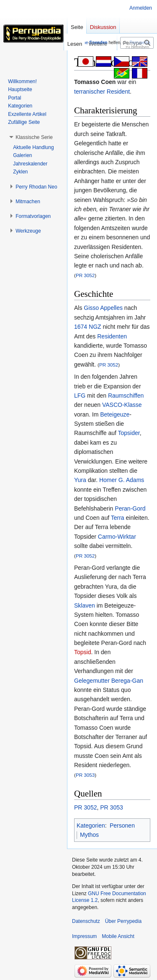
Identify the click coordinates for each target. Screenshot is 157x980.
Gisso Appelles (103, 308)
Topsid (82, 652)
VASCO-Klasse (122, 405)
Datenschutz (86, 921)
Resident (118, 92)
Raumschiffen (126, 396)
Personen (122, 825)
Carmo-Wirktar (117, 537)
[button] (34, 137)
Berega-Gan (127, 681)
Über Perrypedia (123, 921)
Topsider (129, 433)
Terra (118, 518)
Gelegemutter (92, 681)
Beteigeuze (115, 414)
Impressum (84, 936)
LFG (80, 396)
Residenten (112, 336)
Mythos (89, 835)
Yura (80, 480)
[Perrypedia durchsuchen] (137, 43)
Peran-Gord (130, 508)
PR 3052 (85, 275)
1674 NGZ (88, 327)
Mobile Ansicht (118, 936)
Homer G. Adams (122, 480)
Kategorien (91, 825)
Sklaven (85, 605)
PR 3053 (85, 775)
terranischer (90, 92)
